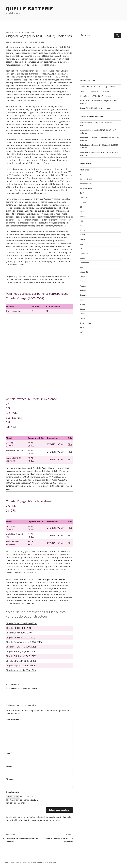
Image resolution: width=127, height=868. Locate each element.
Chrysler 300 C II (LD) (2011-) (19, 628)
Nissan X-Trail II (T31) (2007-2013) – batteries (98, 87)
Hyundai (83, 235)
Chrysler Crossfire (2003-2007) (21, 637)
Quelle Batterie (30, 9)
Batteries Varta (86, 184)
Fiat (81, 221)
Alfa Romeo (84, 170)
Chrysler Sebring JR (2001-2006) (21, 652)
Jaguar (82, 239)
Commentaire (13, 720)
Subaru (82, 309)
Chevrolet (84, 198)
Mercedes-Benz (86, 263)
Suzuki (82, 314)
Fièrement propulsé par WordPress (42, 862)
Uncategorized (85, 323)
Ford (81, 225)
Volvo (82, 328)
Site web (10, 779)
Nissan (82, 277)
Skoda (82, 304)
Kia (81, 249)
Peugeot (83, 286)
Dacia (82, 212)
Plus (70, 444)
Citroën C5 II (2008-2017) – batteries (94, 91)
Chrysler (14, 685)
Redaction (29, 32)
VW (81, 332)
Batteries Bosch (86, 179)
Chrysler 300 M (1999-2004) (19, 633)
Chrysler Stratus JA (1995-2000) (21, 661)
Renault (83, 295)
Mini (81, 267)
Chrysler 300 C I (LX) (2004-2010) (22, 623)
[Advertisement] (39, 337)
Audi (81, 174)
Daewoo (83, 216)
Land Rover (84, 253)
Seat (81, 300)
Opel (81, 281)
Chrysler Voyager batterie (23, 688)
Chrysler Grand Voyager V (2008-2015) (24, 642)
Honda (82, 230)
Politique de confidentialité (16, 862)
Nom (9, 753)
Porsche (83, 290)
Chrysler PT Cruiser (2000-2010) (21, 647)
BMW (82, 193)
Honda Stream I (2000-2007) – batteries (96, 96)
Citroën (83, 207)
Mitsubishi (84, 272)
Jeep (81, 244)
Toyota (82, 318)
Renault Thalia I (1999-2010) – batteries (95, 108)
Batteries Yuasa (86, 188)
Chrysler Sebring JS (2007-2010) (21, 656)
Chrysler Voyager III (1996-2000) (21, 670)
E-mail (10, 766)
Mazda (82, 258)
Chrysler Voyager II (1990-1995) (21, 666)
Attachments (12, 792)
